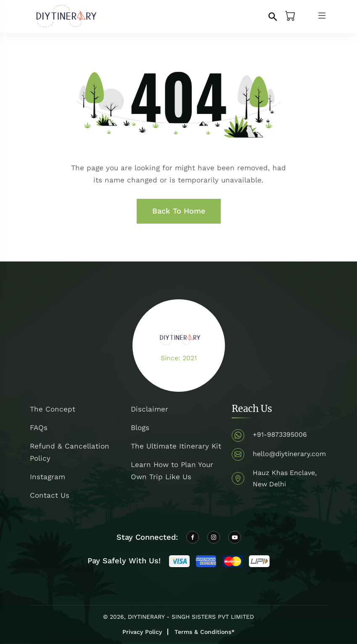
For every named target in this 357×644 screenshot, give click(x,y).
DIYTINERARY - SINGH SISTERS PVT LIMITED (191, 617)
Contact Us (50, 495)
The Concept (53, 409)
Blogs (140, 428)
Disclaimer (149, 409)
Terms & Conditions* (205, 632)
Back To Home (179, 211)
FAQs (39, 428)
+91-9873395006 (280, 434)
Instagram (48, 477)
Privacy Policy (142, 632)
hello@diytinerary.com (289, 454)
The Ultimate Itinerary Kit (176, 446)
